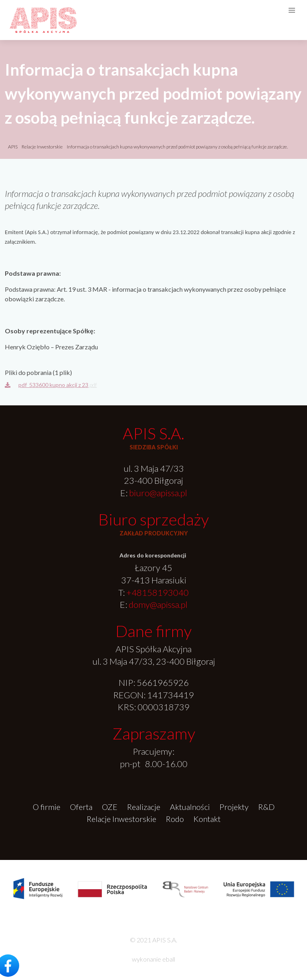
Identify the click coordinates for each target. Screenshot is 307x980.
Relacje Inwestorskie (43, 147)
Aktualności (190, 807)
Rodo (175, 819)
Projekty (234, 807)
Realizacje (144, 807)
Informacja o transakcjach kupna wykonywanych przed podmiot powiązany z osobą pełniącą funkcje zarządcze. (177, 147)
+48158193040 (157, 592)
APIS (13, 147)
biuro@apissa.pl (158, 493)
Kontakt (207, 819)
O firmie (47, 807)
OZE (110, 807)
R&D (266, 807)
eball (169, 959)
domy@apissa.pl (158, 604)
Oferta (81, 807)
